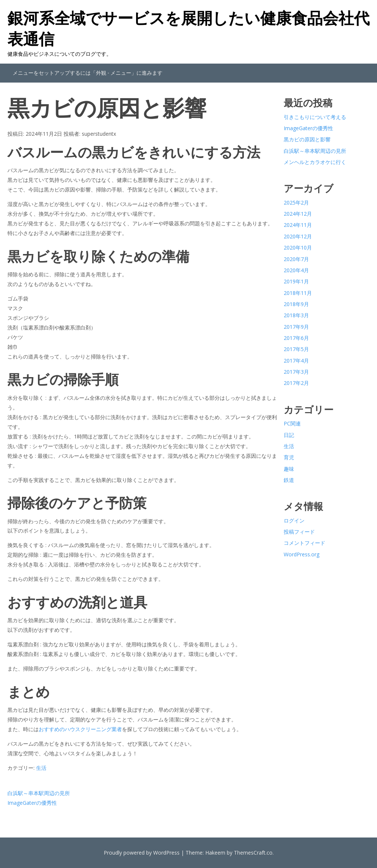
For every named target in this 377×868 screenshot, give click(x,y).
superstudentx (99, 134)
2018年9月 (296, 304)
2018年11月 (298, 293)
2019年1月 (296, 281)
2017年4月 (296, 361)
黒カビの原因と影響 (307, 139)
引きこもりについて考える (315, 117)
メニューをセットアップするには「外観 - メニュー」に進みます (88, 73)
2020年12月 (298, 236)
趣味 (289, 469)
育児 (289, 457)
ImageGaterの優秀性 (32, 803)
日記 (289, 435)
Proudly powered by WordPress (142, 853)
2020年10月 (298, 247)
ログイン (294, 520)
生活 (41, 768)
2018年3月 (296, 315)
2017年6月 (296, 338)
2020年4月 (296, 270)
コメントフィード (304, 543)
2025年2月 (296, 202)
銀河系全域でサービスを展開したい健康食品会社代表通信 (188, 28)
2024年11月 (298, 225)
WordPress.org (302, 554)
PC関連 (292, 423)
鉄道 (289, 480)
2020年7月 (296, 259)
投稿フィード (299, 532)
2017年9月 (296, 327)
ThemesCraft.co (253, 853)
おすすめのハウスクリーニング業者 (80, 729)
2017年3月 (296, 372)
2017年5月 (296, 349)
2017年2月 (296, 383)
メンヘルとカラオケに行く (315, 162)
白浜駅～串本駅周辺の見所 (39, 793)
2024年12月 (298, 214)
